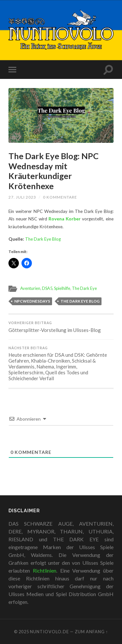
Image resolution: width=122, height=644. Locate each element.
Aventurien (30, 288)
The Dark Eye (84, 288)
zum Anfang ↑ (91, 632)
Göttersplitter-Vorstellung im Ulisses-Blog (61, 327)
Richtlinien (45, 570)
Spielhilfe (62, 288)
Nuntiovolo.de (49, 632)
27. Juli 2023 (22, 197)
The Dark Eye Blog (43, 239)
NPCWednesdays (32, 301)
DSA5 (47, 288)
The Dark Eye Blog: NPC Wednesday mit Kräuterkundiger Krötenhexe (54, 171)
